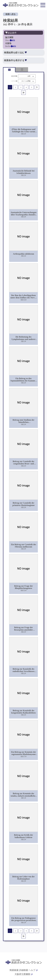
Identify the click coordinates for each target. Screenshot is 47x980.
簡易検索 (14, 970)
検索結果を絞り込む (15, 53)
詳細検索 (24, 970)
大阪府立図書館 (24, 974)
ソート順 (14, 81)
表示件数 (14, 76)
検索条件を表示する (15, 60)
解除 (12, 40)
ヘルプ (33, 970)
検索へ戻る (11, 14)
